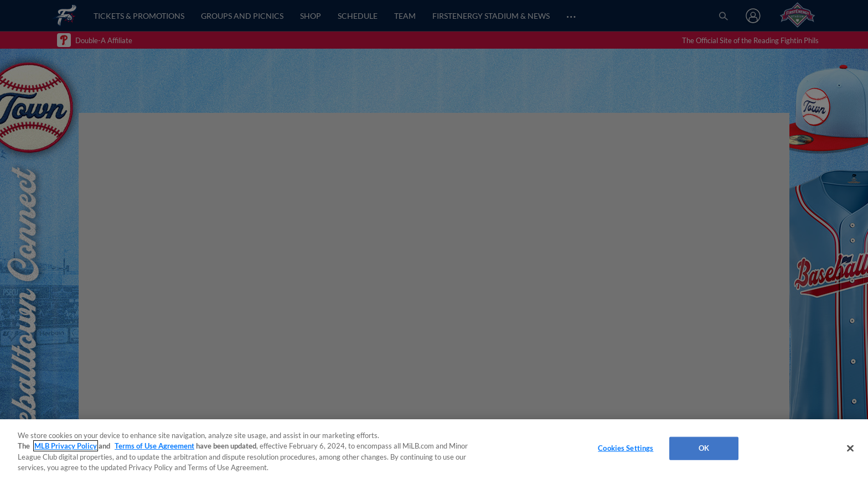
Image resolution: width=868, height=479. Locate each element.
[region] (434, 449)
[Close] (850, 448)
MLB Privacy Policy (66, 446)
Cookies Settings (626, 448)
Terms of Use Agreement (154, 446)
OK (704, 448)
